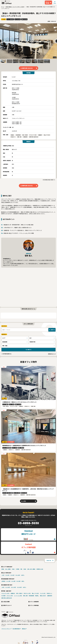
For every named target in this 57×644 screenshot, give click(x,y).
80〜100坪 (18, 575)
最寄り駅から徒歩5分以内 (7, 598)
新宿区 (3, 569)
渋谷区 (25, 569)
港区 (21, 569)
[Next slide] (56, 41)
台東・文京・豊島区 (31, 569)
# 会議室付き (40, 135)
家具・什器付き (19, 593)
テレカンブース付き (5, 593)
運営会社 (24, 629)
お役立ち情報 (6, 602)
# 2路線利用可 (25, 137)
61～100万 (8, 587)
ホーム (3, 7)
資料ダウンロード (7, 605)
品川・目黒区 (8, 569)
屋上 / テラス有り (36, 593)
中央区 (13, 569)
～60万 (3, 587)
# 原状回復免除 (18, 135)
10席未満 (3, 581)
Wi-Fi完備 (3, 596)
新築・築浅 (25, 596)
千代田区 (18, 569)
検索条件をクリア (52, 354)
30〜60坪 (7, 575)
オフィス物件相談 (34, 605)
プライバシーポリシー (6, 629)
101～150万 (14, 587)
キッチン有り (43, 593)
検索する (53, 330)
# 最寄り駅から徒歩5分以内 (34, 137)
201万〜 (25, 587)
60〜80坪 (12, 575)
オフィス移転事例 (34, 602)
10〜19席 (8, 581)
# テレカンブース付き (33, 135)
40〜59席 (18, 581)
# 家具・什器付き (25, 135)
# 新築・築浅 (19, 137)
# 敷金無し (12, 135)
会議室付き (13, 593)
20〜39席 (13, 581)
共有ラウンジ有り (27, 593)
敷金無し (37, 596)
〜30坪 (3, 575)
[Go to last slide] (1, 41)
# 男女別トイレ (13, 137)
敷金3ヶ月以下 (43, 596)
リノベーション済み (18, 596)
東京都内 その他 (40, 569)
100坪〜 (23, 575)
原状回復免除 (31, 596)
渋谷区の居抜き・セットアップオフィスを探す (15, 7)
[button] (3, 61)
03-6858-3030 (28, 523)
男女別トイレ (49, 593)
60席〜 (23, 581)
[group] (28, 41)
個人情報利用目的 (16, 629)
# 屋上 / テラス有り (47, 135)
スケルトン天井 (10, 596)
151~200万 (19, 587)
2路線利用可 (50, 596)
